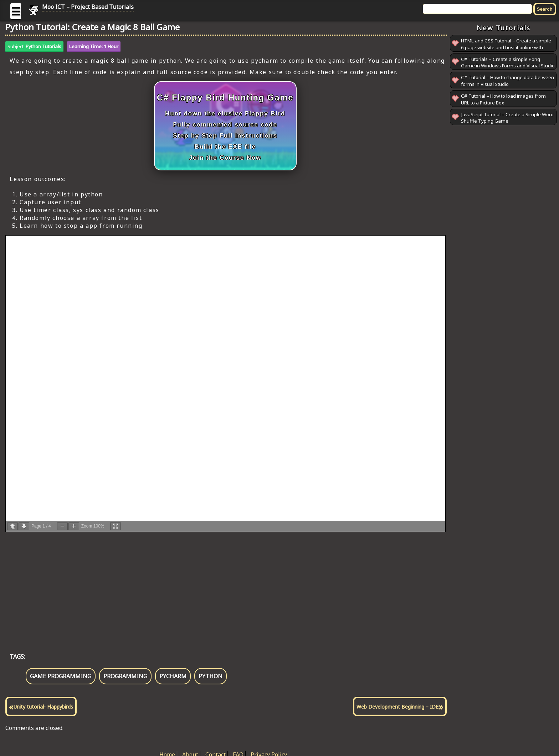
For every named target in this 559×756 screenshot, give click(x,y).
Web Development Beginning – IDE (398, 707)
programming (125, 676)
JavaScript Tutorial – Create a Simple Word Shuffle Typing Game (507, 118)
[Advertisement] (219, 585)
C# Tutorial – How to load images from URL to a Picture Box (503, 99)
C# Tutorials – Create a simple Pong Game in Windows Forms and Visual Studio (508, 63)
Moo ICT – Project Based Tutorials (88, 7)
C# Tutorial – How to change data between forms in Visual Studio (507, 81)
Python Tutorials (43, 46)
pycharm (173, 676)
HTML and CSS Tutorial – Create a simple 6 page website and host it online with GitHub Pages (506, 47)
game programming (61, 676)
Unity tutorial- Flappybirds (43, 707)
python (211, 676)
